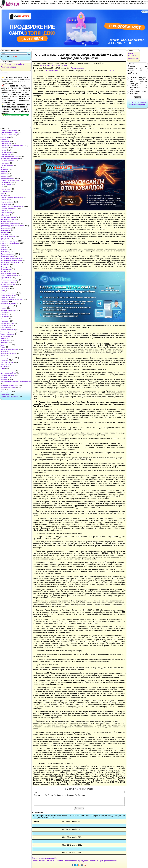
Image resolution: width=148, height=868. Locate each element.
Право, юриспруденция (8, 293)
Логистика (4, 247)
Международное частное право (11, 260)
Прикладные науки (7, 297)
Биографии (4, 148)
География (4, 169)
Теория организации (7, 334)
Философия (4, 360)
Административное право (9, 133)
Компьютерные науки (8, 219)
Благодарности (134, 58)
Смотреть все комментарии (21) (45, 858)
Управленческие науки (8, 354)
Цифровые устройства (8, 373)
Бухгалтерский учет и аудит (10, 159)
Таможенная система (8, 330)
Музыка (3, 271)
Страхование (5, 321)
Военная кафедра (7, 165)
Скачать (112, 71)
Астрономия (5, 141)
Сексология (4, 315)
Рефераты (132, 56)
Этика (2, 390)
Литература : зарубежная (9, 241)
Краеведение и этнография (10, 224)
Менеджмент (5, 265)
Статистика (4, 319)
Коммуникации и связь (8, 217)
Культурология (5, 239)
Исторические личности (8, 208)
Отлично (80, 795)
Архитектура (5, 137)
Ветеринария (5, 163)
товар (13, 67)
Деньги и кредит (6, 185)
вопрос (28, 64)
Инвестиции (5, 200)
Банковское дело (6, 143)
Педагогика (4, 286)
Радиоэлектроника (7, 306)
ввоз (2, 64)
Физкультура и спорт (7, 358)
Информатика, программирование (12, 206)
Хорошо (69, 795)
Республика (6, 67)
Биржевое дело (6, 154)
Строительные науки (7, 323)
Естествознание (6, 189)
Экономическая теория (8, 388)
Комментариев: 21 (53, 71)
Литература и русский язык (10, 243)
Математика (5, 252)
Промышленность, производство (11, 299)
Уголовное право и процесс (10, 349)
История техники (6, 213)
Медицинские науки (7, 256)
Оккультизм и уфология (8, 282)
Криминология (5, 230)
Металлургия (5, 267)
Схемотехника (5, 328)
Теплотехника (5, 336)
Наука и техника (6, 278)
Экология (4, 377)
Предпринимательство (8, 295)
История (3, 211)
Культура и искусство (8, 237)
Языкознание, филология (9, 396)
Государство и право (7, 178)
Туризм (3, 347)
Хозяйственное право (8, 371)
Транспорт (4, 343)
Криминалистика (6, 228)
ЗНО (2, 193)
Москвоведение (6, 269)
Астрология (4, 139)
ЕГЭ (2, 187)
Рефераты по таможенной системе (53, 65)
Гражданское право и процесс (11, 180)
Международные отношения (10, 263)
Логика (3, 245)
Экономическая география (9, 385)
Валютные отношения (8, 161)
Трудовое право (6, 345)
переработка (19, 64)
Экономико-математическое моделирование (16, 382)
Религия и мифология (8, 310)
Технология (4, 338)
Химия (3, 369)
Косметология (5, 221)
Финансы (4, 364)
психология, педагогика (8, 304)
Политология (5, 289)
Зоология (4, 195)
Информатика (5, 204)
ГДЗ (2, 167)
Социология (5, 317)
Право (3, 291)
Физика (3, 356)
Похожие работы (78, 68)
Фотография (5, 367)
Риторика (4, 312)
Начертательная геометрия (10, 280)
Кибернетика (5, 215)
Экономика (4, 380)
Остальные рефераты (8, 284)
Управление (5, 351)
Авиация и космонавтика (9, 130)
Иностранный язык (7, 202)
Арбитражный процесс (8, 135)
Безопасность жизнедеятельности (12, 146)
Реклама (3, 308)
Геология (4, 174)
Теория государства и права (10, 332)
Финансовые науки (7, 362)
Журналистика (5, 191)
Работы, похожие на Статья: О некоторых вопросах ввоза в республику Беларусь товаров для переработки (75, 861)
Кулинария (4, 234)
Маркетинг (4, 250)
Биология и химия (7, 152)
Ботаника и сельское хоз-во (10, 156)
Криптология (5, 232)
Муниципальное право (8, 273)
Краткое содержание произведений (12, 226)
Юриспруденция (6, 392)
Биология (4, 150)
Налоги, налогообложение (9, 276)
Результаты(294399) (138, 102)
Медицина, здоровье (7, 254)
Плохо (49, 795)
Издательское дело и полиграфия (12, 198)
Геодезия (4, 172)
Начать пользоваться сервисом (17, 115)
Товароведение (6, 341)
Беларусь (9, 64)
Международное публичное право (12, 258)
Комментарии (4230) (137, 105)
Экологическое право (8, 375)
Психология (4, 302)
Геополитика (5, 176)
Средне (59, 795)
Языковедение (5, 394)
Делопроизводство (7, 182)
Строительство (6, 325)
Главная (131, 53)
